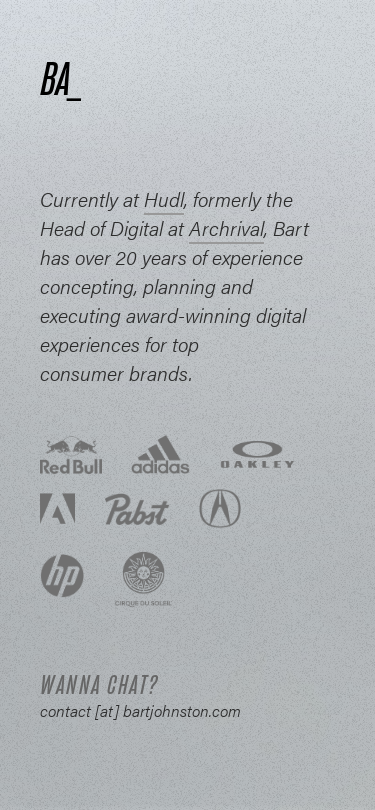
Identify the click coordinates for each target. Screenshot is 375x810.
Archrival (226, 227)
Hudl (164, 198)
